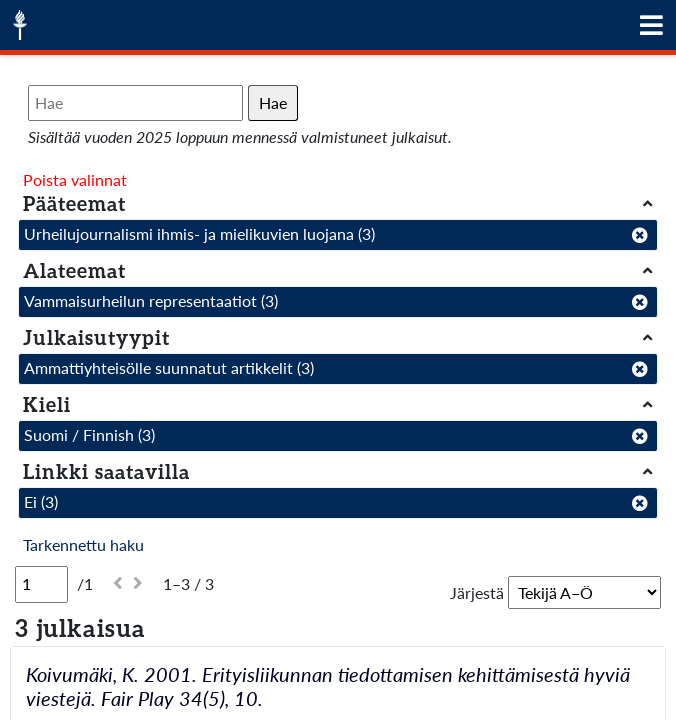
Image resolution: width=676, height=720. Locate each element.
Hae (273, 102)
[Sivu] (41, 584)
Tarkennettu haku (83, 544)
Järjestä (477, 592)
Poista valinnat (75, 179)
